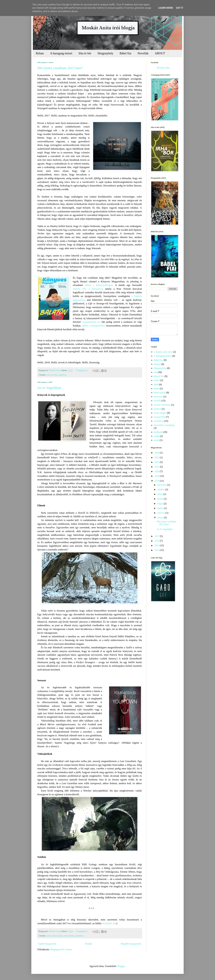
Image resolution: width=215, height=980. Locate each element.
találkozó (158, 432)
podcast (157, 409)
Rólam (40, 53)
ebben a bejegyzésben (94, 326)
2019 (157, 476)
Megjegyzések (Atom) (61, 949)
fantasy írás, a (88, 289)
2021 (157, 467)
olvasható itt (108, 923)
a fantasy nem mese (163, 352)
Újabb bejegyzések (47, 944)
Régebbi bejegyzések (131, 944)
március (161, 513)
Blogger (121, 966)
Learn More (166, 8)
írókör (157, 380)
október (161, 489)
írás (48, 375)
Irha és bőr (85, 53)
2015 (157, 545)
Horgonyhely (105, 53)
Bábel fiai (125, 53)
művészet (158, 397)
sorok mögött (160, 413)
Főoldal (88, 944)
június (161, 499)
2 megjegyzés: (82, 931)
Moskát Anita (163, 68)
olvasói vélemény (162, 405)
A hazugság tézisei (61, 53)
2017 (157, 536)
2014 (157, 550)
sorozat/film (69, 936)
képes (156, 388)
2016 (157, 541)
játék (49, 936)
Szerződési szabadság (164, 425)
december (162, 485)
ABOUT (160, 53)
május (161, 504)
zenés (156, 440)
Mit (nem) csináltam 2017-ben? (60, 68)
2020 (157, 471)
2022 (157, 462)
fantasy (157, 364)
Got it (180, 8)
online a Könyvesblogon (99, 285)
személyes (62, 375)
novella (54, 375)
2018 (157, 481)
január (161, 517)
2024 (157, 453)
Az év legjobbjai (49, 388)
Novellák (143, 53)
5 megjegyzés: (82, 370)
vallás (157, 436)
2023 (157, 457)
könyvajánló (57, 936)
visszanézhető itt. (91, 322)
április (161, 508)
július (160, 494)
